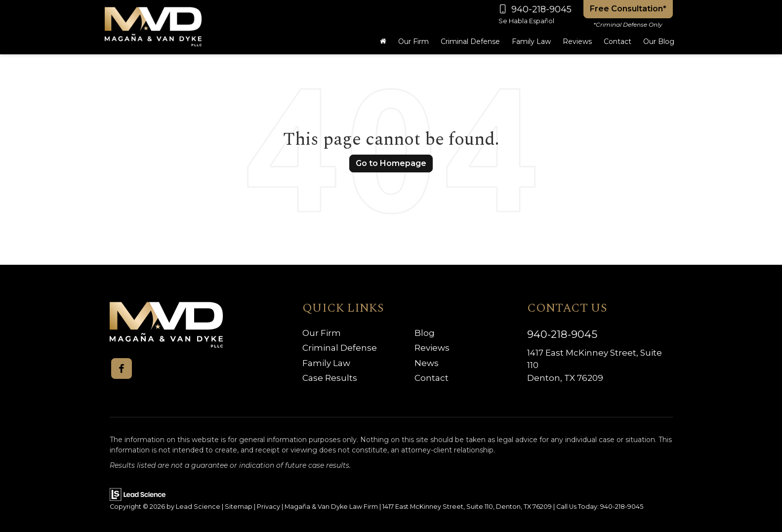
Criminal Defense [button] (470, 41)
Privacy (268, 507)
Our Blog (659, 41)
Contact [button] (617, 41)
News (427, 363)
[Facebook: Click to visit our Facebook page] (122, 368)
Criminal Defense (340, 348)
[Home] (383, 41)
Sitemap (239, 507)
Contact (432, 378)
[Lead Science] (138, 494)
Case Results (330, 378)
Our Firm (322, 333)
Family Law (326, 363)
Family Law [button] (531, 41)
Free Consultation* (628, 9)
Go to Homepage (391, 163)
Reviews (577, 41)
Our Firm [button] (413, 41)
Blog (425, 333)
